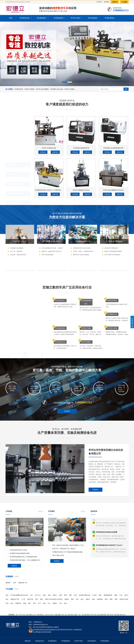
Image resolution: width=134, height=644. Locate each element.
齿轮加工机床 (124, 599)
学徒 (44, 603)
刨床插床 (100, 599)
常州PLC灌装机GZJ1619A (81, 242)
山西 (27, 615)
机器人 (55, 595)
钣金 (44, 595)
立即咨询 (43, 204)
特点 (12, 603)
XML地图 (124, 2)
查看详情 (55, 204)
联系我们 (107, 2)
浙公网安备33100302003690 (42, 632)
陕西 (105, 615)
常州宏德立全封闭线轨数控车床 (113, 200)
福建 (59, 615)
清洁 (34, 603)
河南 (69, 615)
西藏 (102, 615)
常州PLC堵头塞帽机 (42, 89)
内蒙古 (31, 615)
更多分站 (123, 615)
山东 (66, 615)
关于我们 (99, 2)
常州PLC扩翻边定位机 (49, 200)
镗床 (106, 599)
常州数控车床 (19, 89)
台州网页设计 (78, 630)
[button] (64, 82)
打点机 (95, 595)
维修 (25, 603)
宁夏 (115, 615)
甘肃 (108, 615)
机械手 (67, 599)
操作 (100, 595)
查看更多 (95, 522)
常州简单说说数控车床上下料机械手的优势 (23, 592)
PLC (49, 603)
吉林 (38, 615)
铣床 (94, 599)
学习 (39, 603)
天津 (20, 615)
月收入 (126, 595)
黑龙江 (42, 615)
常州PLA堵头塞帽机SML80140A (113, 242)
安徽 (56, 615)
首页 (11, 18)
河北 (24, 615)
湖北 (72, 615)
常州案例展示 (42, 18)
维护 (70, 595)
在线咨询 (67, 419)
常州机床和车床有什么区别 (18, 585)
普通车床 (18, 603)
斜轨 (61, 595)
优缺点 (88, 599)
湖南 (75, 615)
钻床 (116, 599)
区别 (75, 595)
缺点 (82, 599)
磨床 (111, 599)
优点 (77, 599)
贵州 (95, 615)
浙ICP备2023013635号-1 (65, 630)
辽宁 (35, 615)
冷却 (7, 603)
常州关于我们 (76, 18)
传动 (65, 603)
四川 (92, 615)
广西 (82, 615)
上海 (46, 615)
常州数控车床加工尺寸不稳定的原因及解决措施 (67, 584)
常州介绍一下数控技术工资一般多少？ (64, 581)
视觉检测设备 (108, 595)
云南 (98, 615)
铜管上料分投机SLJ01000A (54, 599)
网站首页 (28, 641)
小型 (60, 603)
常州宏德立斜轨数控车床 (81, 200)
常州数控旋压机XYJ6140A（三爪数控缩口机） (50, 242)
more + (41, 546)
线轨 (72, 599)
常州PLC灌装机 (29, 89)
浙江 (53, 615)
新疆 (118, 615)
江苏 (49, 615)
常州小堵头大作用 (58, 588)
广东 (79, 615)
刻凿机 (55, 603)
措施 (116, 595)
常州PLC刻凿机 (69, 89)
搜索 (126, 89)
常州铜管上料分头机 (57, 89)
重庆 (89, 615)
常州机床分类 (25, 18)
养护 (30, 603)
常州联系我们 (110, 18)
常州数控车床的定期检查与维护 (20, 588)
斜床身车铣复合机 (85, 595)
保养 (66, 595)
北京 (17, 615)
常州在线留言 (93, 18)
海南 (85, 615)
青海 (111, 615)
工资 (121, 595)
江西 (62, 615)
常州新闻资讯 (59, 18)
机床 (49, 595)
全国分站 (115, 2)
